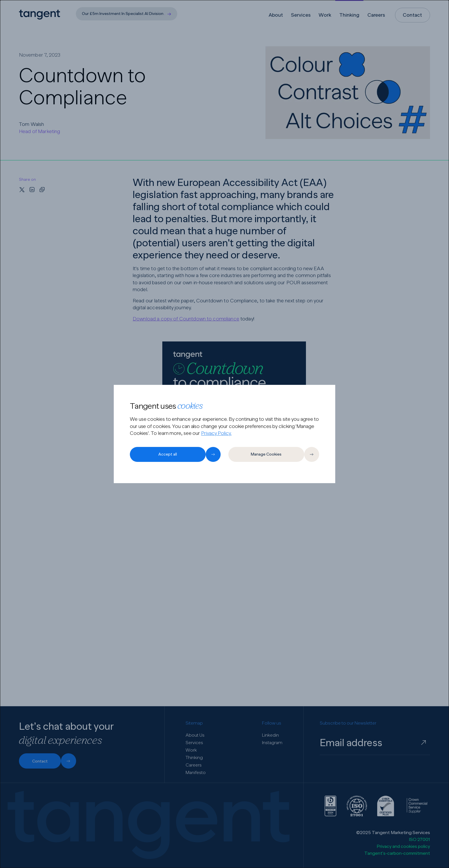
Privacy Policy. (216, 433)
